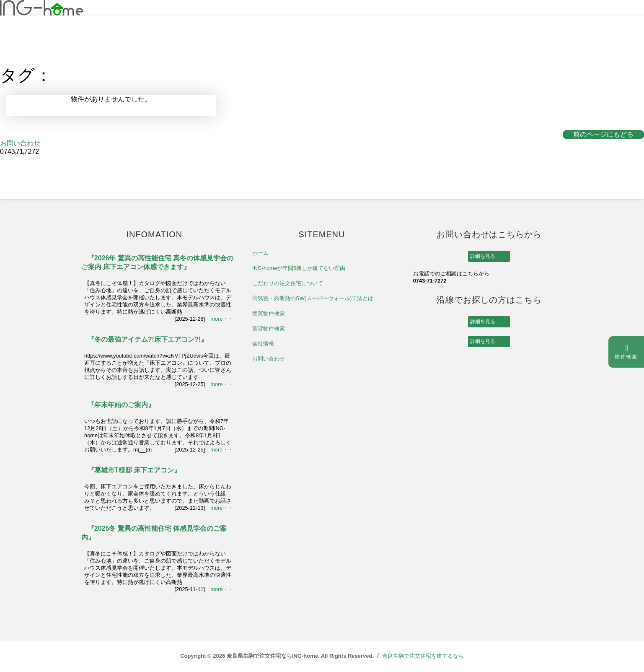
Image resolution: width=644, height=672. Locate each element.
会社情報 (263, 344)
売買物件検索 (269, 313)
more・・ (222, 319)
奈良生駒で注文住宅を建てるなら (423, 656)
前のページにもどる (603, 134)
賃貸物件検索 (269, 328)
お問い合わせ (20, 143)
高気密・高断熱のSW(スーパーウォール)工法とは (313, 298)
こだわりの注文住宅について (288, 283)
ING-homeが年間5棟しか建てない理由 (299, 268)
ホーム (260, 253)
